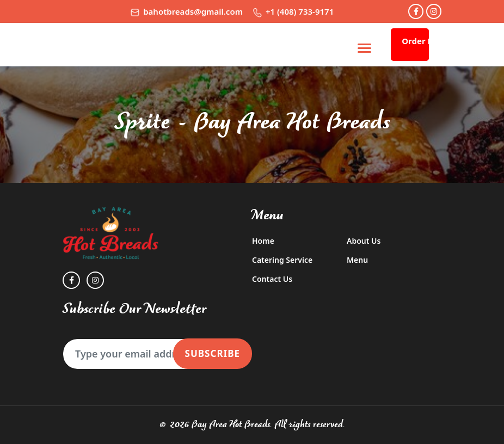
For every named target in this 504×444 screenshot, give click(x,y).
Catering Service (282, 260)
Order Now (415, 41)
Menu (357, 260)
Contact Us (272, 279)
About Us (364, 241)
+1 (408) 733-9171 (293, 11)
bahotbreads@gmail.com (187, 11)
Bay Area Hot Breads (231, 425)
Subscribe (213, 353)
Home (263, 241)
